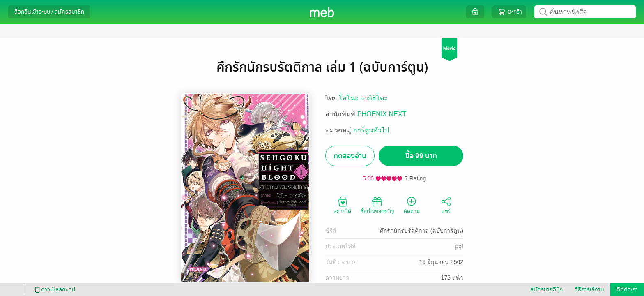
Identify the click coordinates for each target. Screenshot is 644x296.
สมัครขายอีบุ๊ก (546, 290)
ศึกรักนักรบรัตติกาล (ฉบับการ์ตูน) (422, 231)
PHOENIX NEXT (382, 114)
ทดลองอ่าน (350, 156)
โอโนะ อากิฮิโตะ (363, 98)
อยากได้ (343, 205)
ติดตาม (412, 205)
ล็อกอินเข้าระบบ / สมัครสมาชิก (49, 12)
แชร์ (446, 205)
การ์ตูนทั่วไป (371, 130)
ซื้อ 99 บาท (421, 156)
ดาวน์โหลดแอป (54, 290)
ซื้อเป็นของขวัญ (377, 205)
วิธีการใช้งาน (590, 290)
